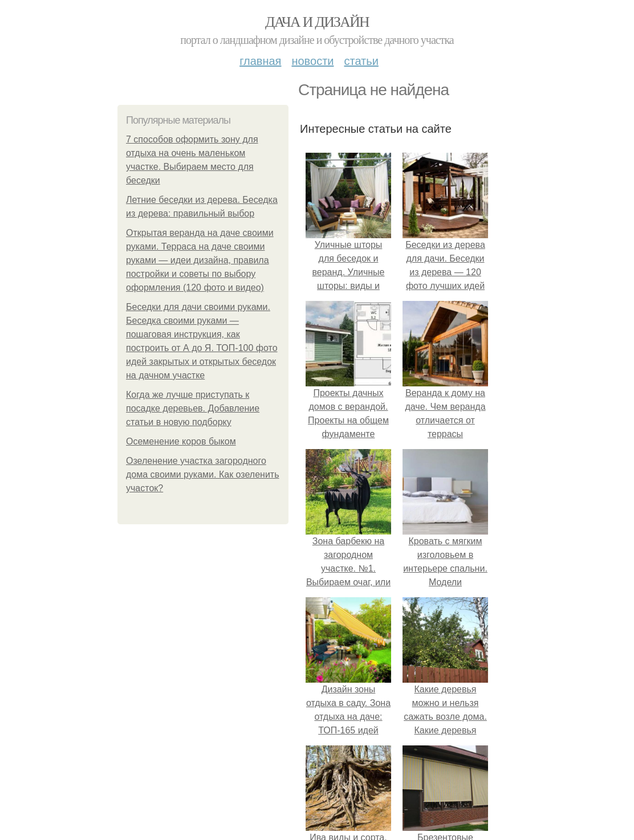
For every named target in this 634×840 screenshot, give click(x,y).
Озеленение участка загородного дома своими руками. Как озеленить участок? (203, 474)
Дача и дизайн (317, 22)
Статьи (361, 61)
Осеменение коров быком (181, 441)
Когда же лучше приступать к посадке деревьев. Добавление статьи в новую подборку (193, 408)
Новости (312, 61)
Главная (260, 61)
